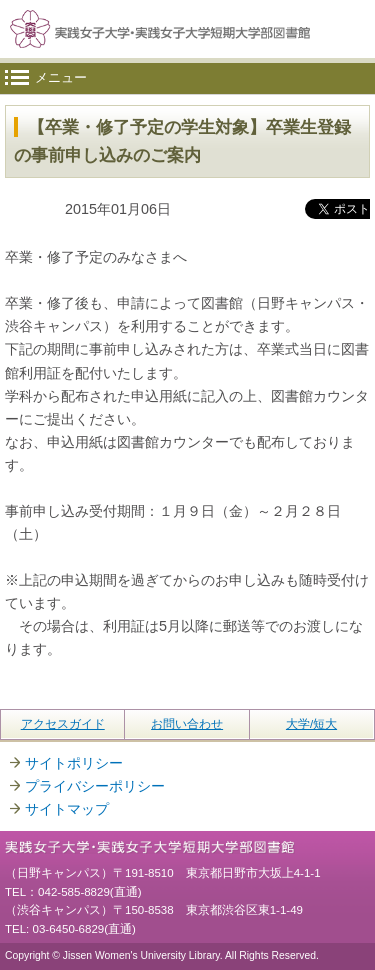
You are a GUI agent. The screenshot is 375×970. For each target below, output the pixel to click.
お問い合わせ (187, 724)
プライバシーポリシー (95, 786)
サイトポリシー (74, 763)
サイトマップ (67, 809)
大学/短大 (311, 724)
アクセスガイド (63, 724)
